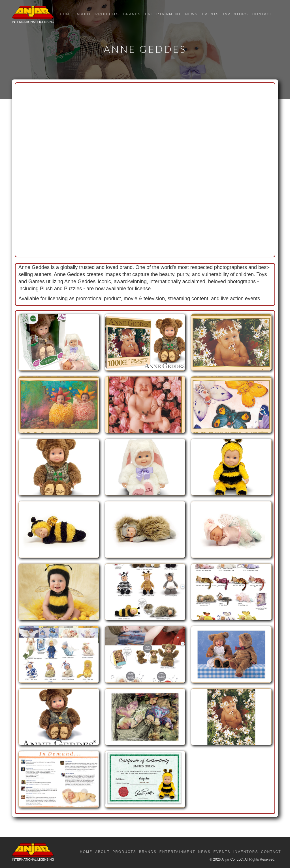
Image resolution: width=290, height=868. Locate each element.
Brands (132, 14)
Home (66, 14)
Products (107, 14)
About (84, 14)
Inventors (236, 14)
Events (210, 14)
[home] (33, 16)
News (191, 14)
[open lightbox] (59, 345)
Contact (262, 14)
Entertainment (163, 14)
